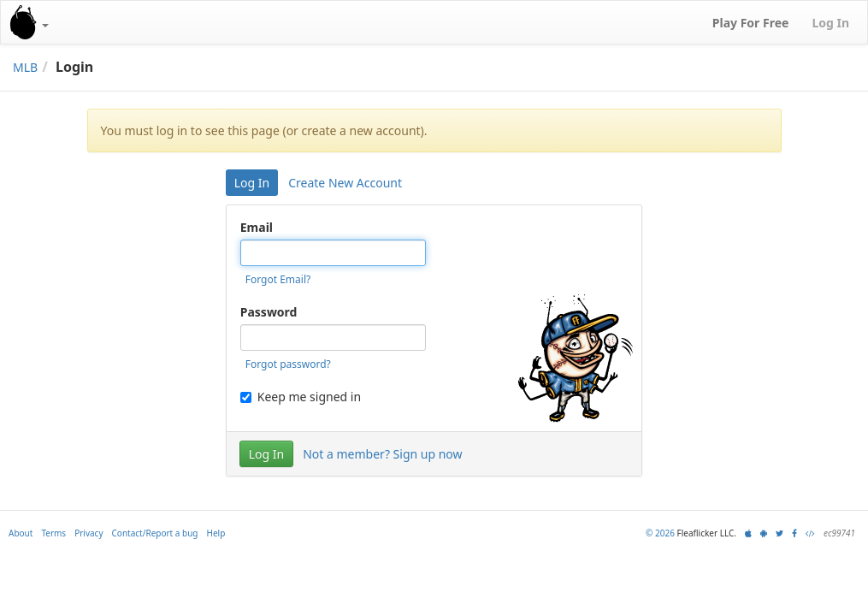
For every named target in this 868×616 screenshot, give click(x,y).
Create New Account (345, 183)
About (21, 533)
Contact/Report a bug (155, 533)
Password (269, 312)
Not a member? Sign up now (382, 454)
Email (257, 227)
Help (216, 533)
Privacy (89, 533)
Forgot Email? (278, 279)
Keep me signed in (301, 397)
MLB (25, 67)
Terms (53, 533)
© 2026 (660, 533)
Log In (252, 183)
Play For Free (751, 23)
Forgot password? (288, 364)
